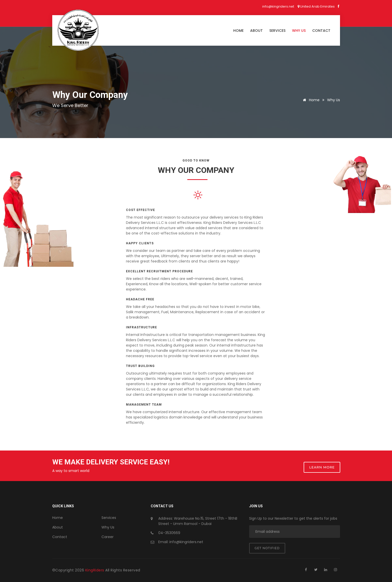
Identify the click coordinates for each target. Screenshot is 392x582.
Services (277, 31)
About (256, 31)
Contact (321, 31)
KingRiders (95, 570)
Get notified (267, 548)
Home (238, 31)
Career (108, 537)
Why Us (108, 527)
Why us (299, 31)
